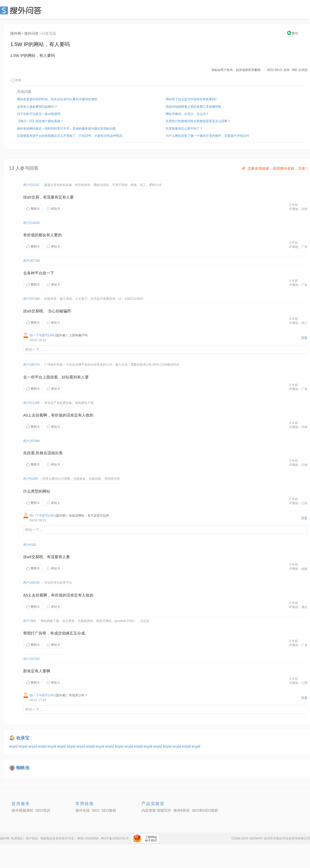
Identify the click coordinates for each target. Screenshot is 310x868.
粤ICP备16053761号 (115, 838)
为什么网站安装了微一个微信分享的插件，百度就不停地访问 (207, 136)
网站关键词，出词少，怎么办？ (187, 114)
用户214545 (31, 223)
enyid (14, 746)
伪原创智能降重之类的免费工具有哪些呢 (193, 107)
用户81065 (30, 479)
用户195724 (31, 365)
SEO (22, 10)
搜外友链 (83, 810)
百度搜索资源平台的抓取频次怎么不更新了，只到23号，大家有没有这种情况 (70, 136)
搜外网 (16, 33)
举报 (16, 80)
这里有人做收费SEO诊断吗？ (37, 107)
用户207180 (31, 299)
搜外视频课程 (22, 810)
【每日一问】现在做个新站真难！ (40, 121)
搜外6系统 (182, 810)
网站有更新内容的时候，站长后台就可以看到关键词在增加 (57, 99)
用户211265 (31, 403)
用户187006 (31, 441)
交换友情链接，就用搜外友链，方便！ (275, 168)
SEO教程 (109, 810)
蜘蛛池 (23, 768)
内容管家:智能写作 (156, 810)
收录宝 (23, 738)
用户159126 (31, 583)
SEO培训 (43, 810)
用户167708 (31, 261)
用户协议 (32, 838)
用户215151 (31, 185)
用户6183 (30, 545)
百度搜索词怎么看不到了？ (184, 129)
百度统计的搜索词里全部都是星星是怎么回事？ (198, 121)
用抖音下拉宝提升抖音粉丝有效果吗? (191, 99)
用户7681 (30, 621)
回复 (304, 338)
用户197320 (31, 659)
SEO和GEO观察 (205, 810)
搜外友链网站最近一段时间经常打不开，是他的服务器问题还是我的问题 (66, 129)
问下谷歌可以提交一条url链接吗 (39, 114)
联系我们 (17, 838)
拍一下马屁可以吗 (42, 335)
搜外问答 (31, 33)
